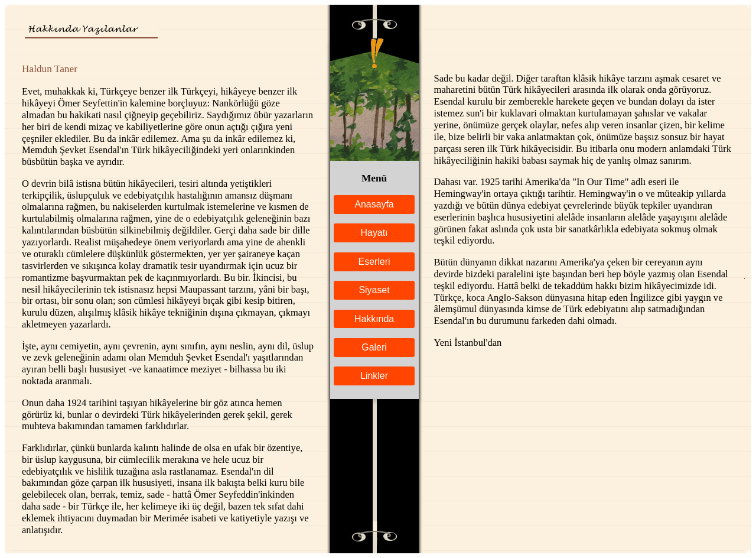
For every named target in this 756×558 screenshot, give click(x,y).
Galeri (374, 347)
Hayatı (374, 233)
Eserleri (374, 262)
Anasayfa (374, 204)
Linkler (374, 376)
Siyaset (374, 290)
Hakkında (374, 319)
